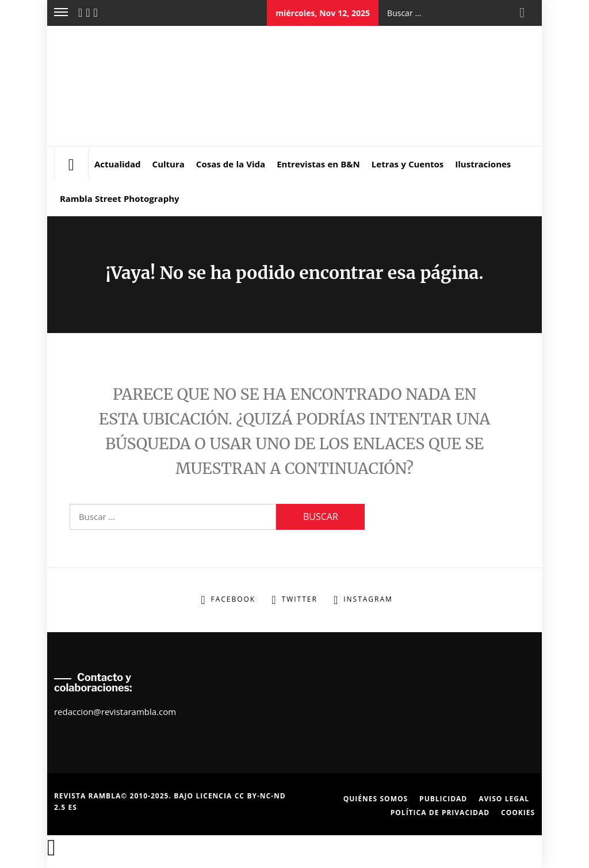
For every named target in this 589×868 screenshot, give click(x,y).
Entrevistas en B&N (318, 164)
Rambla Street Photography (120, 198)
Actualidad (118, 164)
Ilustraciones (483, 164)
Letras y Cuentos (408, 164)
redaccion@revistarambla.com (115, 712)
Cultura (169, 164)
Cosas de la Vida (231, 164)
